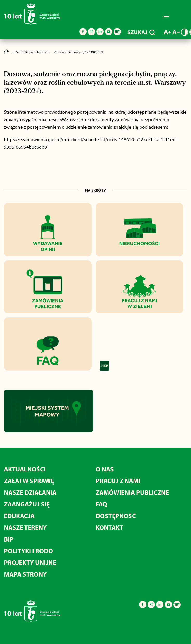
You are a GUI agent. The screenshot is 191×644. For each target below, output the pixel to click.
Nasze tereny (25, 527)
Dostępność (116, 516)
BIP (9, 539)
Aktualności (25, 469)
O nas (105, 469)
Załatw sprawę (29, 481)
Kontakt (109, 527)
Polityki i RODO (28, 551)
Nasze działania (30, 492)
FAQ (101, 504)
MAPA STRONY (25, 574)
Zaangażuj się (27, 504)
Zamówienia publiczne (132, 492)
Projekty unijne (30, 562)
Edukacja (19, 516)
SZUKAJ (141, 32)
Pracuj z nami (118, 481)
